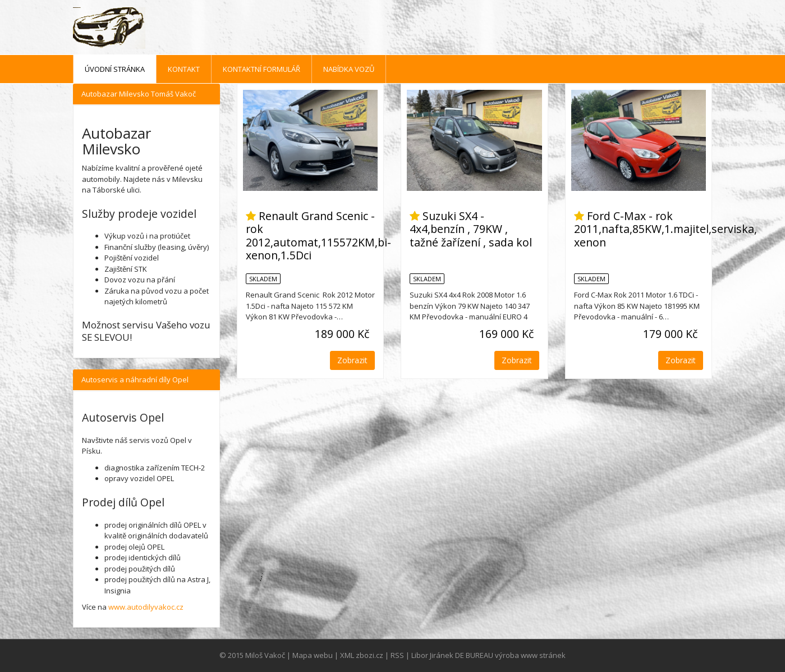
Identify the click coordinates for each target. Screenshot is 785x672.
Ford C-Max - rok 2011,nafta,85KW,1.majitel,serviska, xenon (665, 229)
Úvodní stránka (115, 69)
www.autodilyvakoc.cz (146, 607)
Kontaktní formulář (261, 69)
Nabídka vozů (349, 69)
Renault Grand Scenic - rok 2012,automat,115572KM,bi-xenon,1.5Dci (318, 236)
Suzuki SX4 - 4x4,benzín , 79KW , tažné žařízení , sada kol (471, 229)
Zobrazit (352, 360)
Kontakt (184, 69)
